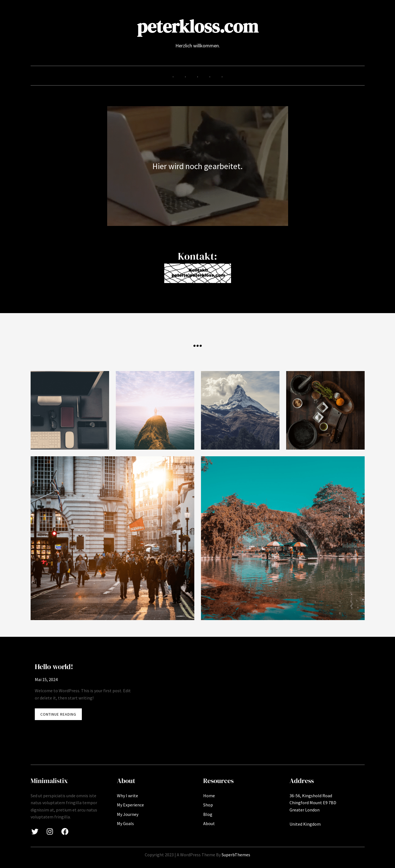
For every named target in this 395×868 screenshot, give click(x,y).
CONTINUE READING (61, 715)
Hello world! (54, 667)
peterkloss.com (198, 26)
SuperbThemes (236, 855)
